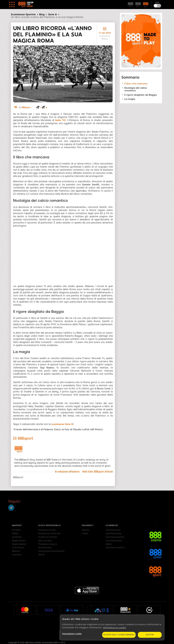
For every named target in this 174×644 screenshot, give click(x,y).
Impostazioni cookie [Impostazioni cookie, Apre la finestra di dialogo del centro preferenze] (72, 634)
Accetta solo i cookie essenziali (119, 635)
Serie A (52, 14)
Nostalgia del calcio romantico (136, 89)
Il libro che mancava (136, 84)
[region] (112, 628)
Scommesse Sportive (23, 14)
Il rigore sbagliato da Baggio (141, 95)
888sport (26, 107)
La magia (130, 99)
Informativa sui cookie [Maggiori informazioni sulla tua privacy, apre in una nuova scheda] (114, 628)
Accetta (150, 635)
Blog (42, 14)
